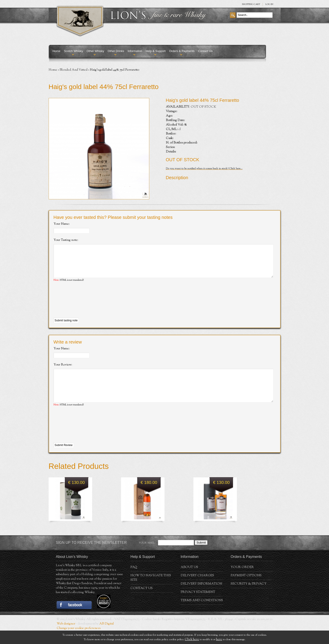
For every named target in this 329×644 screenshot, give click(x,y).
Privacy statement (198, 606)
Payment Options (246, 589)
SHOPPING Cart (251, 4)
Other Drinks (116, 51)
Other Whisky (95, 51)
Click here (192, 640)
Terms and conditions (202, 614)
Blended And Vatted (74, 70)
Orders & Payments (182, 51)
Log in (269, 4)
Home (57, 51)
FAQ (134, 581)
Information (135, 51)
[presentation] (88, 307)
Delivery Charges (197, 589)
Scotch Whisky (73, 51)
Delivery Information (201, 597)
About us (189, 581)
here (219, 640)
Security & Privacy (249, 597)
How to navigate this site (151, 591)
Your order (242, 581)
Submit (201, 556)
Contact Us (205, 51)
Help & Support (156, 51)
